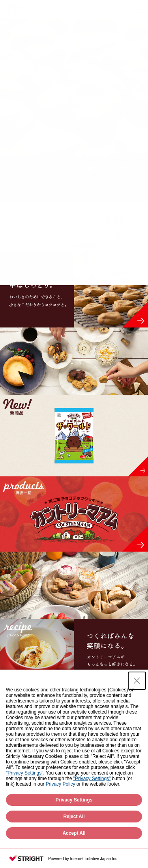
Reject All (74, 817)
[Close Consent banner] (137, 681)
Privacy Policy (61, 784)
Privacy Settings (74, 800)
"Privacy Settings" (25, 773)
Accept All (74, 833)
